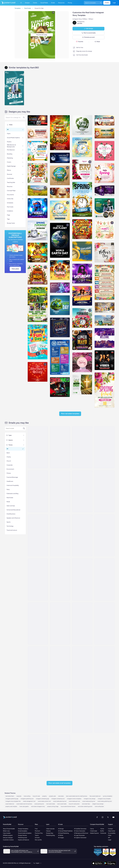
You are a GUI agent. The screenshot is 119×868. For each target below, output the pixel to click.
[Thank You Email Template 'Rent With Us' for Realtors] (38, 623)
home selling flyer (99, 806)
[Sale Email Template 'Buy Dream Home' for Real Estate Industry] (82, 447)
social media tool (10, 804)
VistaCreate (94, 831)
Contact (110, 829)
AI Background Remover (81, 833)
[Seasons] (24, 440)
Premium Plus (39, 833)
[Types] (24, 435)
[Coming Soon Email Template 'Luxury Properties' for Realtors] (60, 491)
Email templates (23, 831)
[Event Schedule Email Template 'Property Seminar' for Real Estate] (60, 712)
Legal (110, 840)
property (44, 796)
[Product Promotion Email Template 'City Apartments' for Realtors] (82, 535)
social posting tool (39, 804)
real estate (61, 796)
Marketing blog (50, 835)
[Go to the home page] (8, 3)
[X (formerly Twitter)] (108, 817)
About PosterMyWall (9, 829)
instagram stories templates (74, 799)
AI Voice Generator (80, 831)
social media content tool (44, 801)
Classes (48, 831)
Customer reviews (8, 840)
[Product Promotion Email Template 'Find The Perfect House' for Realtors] (38, 491)
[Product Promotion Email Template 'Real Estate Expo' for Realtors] (60, 579)
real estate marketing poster (85, 806)
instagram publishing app (12, 799)
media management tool (29, 801)
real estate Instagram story (38, 806)
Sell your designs (8, 838)
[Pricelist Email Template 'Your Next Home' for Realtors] (104, 447)
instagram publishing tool (27, 799)
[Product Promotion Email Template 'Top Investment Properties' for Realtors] (104, 623)
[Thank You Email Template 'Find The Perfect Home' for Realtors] (38, 535)
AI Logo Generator (79, 835)
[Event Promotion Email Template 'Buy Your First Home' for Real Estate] (60, 756)
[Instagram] (103, 817)
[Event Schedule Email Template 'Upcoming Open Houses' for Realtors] (82, 667)
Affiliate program (8, 835)
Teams (37, 835)
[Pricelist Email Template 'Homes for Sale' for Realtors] (82, 491)
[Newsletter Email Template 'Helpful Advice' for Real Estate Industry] (60, 667)
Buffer (102, 831)
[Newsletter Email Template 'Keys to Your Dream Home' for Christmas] (60, 447)
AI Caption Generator (80, 838)
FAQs (110, 835)
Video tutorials (50, 829)
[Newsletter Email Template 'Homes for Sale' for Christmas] (82, 712)
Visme (102, 829)
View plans (15, 269)
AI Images (61, 838)
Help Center (112, 831)
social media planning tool (60, 801)
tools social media (62, 804)
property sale (52, 796)
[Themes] (24, 445)
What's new (6, 831)
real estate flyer (86, 804)
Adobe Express (94, 833)
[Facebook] (97, 817)
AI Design (61, 829)
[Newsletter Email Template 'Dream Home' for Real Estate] (38, 756)
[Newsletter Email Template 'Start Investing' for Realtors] (104, 579)
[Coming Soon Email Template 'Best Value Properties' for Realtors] (38, 579)
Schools (37, 838)
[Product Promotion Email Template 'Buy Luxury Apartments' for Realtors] (104, 535)
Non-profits (38, 840)
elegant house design (98, 804)
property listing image (53, 806)
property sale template (11, 806)
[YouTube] (113, 817)
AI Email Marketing (63, 833)
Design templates (23, 829)
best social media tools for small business (77, 796)
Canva (92, 829)
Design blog (50, 833)
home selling (27, 796)
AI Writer (61, 835)
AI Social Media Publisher (65, 831)
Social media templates (25, 833)
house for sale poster (74, 804)
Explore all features (24, 840)
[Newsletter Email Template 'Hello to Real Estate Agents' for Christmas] (104, 712)
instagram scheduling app (42, 799)
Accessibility (112, 833)
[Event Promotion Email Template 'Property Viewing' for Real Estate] (104, 667)
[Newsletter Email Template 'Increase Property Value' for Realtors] (60, 535)
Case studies (7, 833)
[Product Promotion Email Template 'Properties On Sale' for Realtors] (82, 623)
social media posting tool (89, 801)
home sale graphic (24, 806)
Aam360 (80, 23)
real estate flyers (10, 796)
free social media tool (95, 796)
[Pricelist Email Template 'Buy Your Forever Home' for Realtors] (38, 712)
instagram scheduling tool (58, 799)
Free (36, 829)
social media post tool (74, 801)
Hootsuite (103, 833)
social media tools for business (24, 804)
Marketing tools (23, 838)
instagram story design (90, 799)
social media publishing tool (105, 801)
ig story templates (108, 796)
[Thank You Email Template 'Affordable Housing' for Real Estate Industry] (38, 667)
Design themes (22, 835)
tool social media (51, 804)
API (109, 838)
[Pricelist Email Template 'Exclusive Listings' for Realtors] (104, 491)
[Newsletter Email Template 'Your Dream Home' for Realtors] (60, 623)
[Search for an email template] (14, 428)
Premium (37, 831)
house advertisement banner (68, 806)
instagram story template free (13, 801)
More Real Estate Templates (70, 414)
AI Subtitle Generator (80, 829)
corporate (19, 796)
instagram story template (104, 799)
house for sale (36, 796)
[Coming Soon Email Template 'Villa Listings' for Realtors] (38, 447)
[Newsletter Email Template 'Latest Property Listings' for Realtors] (82, 579)
